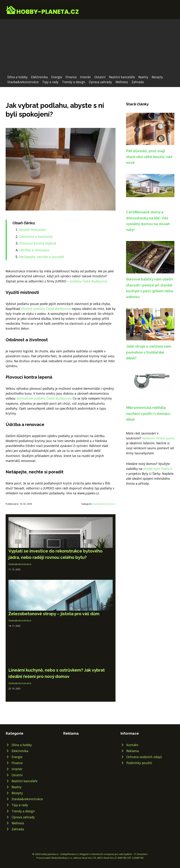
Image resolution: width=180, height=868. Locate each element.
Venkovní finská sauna (158, 438)
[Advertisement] (90, 48)
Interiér (86, 77)
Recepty (157, 77)
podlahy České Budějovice (88, 281)
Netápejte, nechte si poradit (42, 257)
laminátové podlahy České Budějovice (44, 398)
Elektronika (39, 77)
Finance (71, 77)
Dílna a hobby (17, 77)
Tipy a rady (50, 82)
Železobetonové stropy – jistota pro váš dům (54, 614)
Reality (143, 77)
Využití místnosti (32, 230)
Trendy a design (74, 82)
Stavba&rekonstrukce (23, 82)
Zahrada (138, 82)
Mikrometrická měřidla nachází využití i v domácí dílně (148, 413)
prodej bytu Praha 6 (158, 469)
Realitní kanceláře (122, 77)
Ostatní (100, 77)
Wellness (122, 82)
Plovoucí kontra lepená (38, 243)
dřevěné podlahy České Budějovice (46, 309)
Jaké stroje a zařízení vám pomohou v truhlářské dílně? (149, 352)
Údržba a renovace (34, 250)
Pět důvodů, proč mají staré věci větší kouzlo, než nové (149, 157)
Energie (57, 77)
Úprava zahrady (100, 82)
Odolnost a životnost (36, 237)
